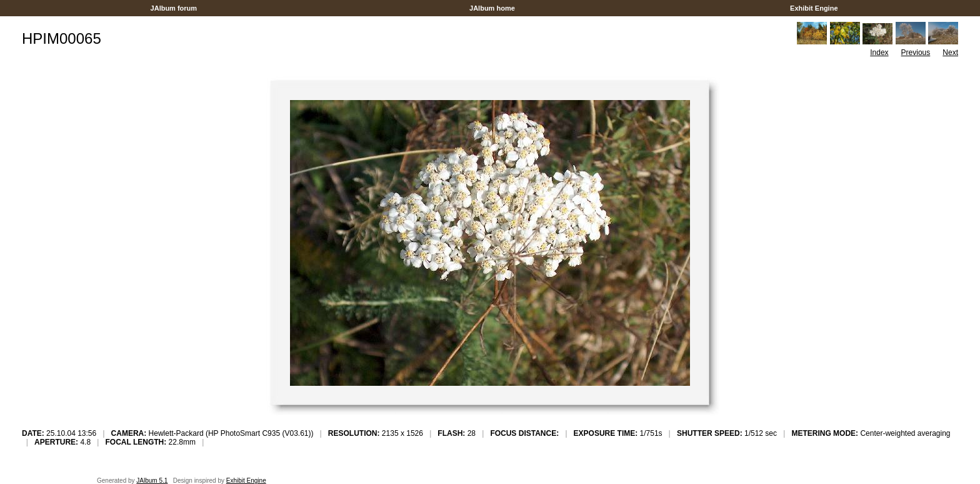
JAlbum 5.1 (152, 481)
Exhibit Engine (814, 8)
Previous (916, 53)
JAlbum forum (173, 8)
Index (879, 53)
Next (950, 53)
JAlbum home (492, 8)
